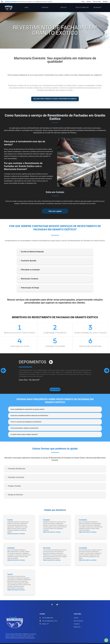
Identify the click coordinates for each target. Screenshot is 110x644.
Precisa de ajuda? (55, 391)
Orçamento (77, 628)
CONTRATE (45, 7)
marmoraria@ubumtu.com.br (50, 625)
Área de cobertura (78, 625)
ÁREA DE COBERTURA (82, 7)
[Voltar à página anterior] (52, 608)
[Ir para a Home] (57, 608)
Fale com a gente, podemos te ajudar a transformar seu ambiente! (55, 99)
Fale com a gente (55, 212)
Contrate (76, 622)
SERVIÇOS (63, 7)
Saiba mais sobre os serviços (16, 538)
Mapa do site (77, 631)
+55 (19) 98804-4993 (48, 622)
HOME (26, 7)
